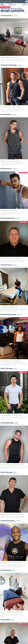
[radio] (2, 5)
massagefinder (6, 2)
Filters (25, 5)
